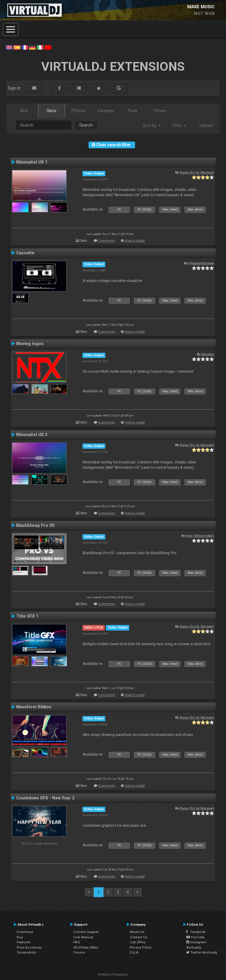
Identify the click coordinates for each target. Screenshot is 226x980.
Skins (51, 111)
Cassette (25, 253)
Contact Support (86, 932)
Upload (206, 125)
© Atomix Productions (113, 975)
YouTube (195, 937)
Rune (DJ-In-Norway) (197, 172)
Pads (133, 111)
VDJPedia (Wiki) (86, 947)
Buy (20, 937)
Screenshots (26, 952)
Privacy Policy (141, 947)
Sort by (152, 125)
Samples (106, 111)
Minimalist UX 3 (32, 435)
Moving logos (30, 344)
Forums (79, 952)
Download (25, 932)
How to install (135, 241)
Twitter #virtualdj (202, 952)
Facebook (196, 932)
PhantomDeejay (201, 263)
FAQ (77, 942)
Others (160, 111)
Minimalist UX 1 (32, 162)
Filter (179, 125)
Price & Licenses (29, 947)
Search (86, 125)
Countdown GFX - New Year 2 (45, 798)
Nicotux (208, 354)
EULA (134, 952)
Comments (107, 241)
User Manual (83, 937)
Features (24, 942)
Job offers (138, 942)
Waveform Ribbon (34, 707)
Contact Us (139, 937)
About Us (137, 932)
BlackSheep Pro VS (35, 525)
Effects (79, 111)
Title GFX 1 (27, 616)
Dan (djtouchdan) (200, 536)
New (24, 111)
